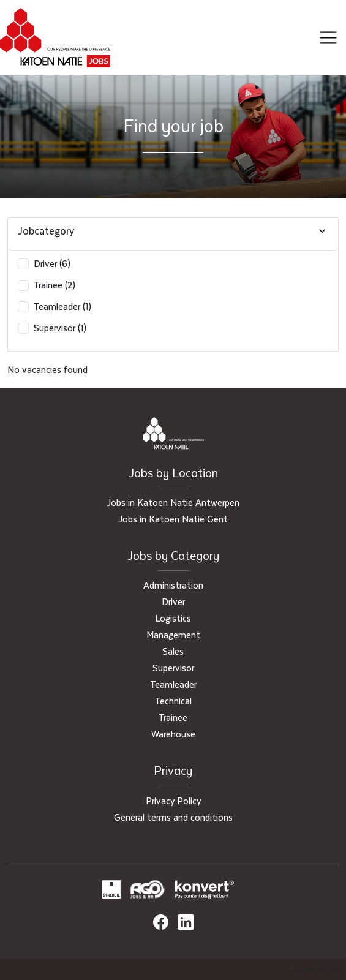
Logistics (173, 618)
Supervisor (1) (60, 328)
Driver (173, 601)
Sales (173, 651)
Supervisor (173, 668)
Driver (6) (52, 263)
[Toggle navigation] (328, 38)
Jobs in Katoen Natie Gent (173, 519)
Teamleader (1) (62, 306)
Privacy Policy (173, 801)
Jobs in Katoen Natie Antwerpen (173, 502)
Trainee (173, 717)
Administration (173, 585)
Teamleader (173, 684)
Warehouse (173, 734)
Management (173, 635)
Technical (173, 701)
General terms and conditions (173, 817)
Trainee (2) (55, 285)
